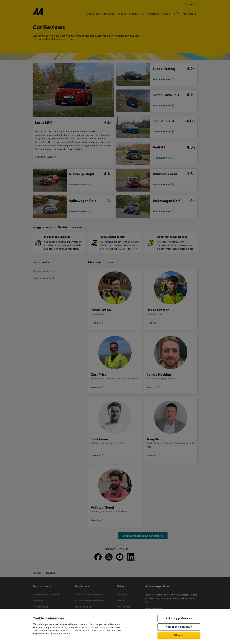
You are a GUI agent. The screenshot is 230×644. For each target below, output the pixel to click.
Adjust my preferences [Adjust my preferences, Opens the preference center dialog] (179, 618)
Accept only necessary (179, 627)
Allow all (179, 635)
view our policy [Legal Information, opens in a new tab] (61, 634)
